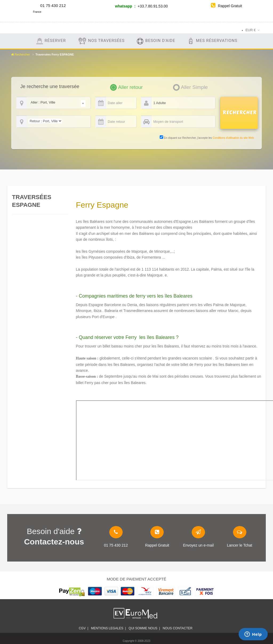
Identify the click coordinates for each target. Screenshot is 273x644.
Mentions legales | (108, 628)
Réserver (51, 41)
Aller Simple (194, 87)
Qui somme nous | (144, 628)
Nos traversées (101, 41)
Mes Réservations (212, 41)
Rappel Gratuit (226, 6)
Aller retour (130, 87)
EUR (251, 30)
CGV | (83, 628)
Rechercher (21, 54)
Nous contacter (178, 628)
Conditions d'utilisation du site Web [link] (233, 138)
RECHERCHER (240, 113)
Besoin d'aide (156, 41)
